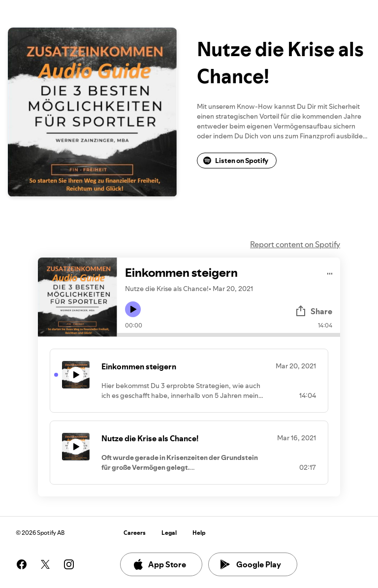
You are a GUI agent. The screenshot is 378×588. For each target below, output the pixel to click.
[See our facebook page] (22, 564)
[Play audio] (330, 272)
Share (314, 311)
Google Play (251, 564)
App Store (159, 564)
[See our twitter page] (45, 564)
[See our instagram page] (69, 564)
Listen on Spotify (236, 161)
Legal (169, 533)
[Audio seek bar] (229, 335)
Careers (135, 533)
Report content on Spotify (295, 244)
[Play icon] (133, 309)
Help (199, 533)
